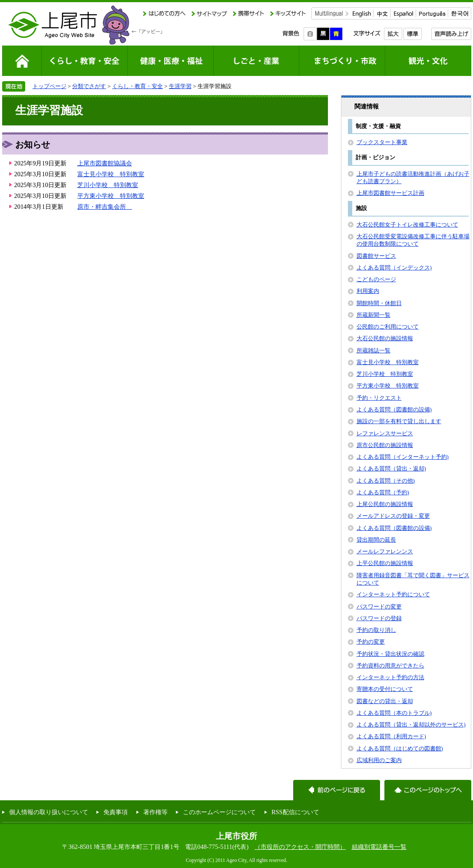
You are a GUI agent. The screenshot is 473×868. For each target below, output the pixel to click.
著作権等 (155, 812)
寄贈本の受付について (385, 689)
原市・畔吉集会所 (105, 207)
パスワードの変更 (379, 607)
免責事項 (116, 812)
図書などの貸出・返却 (385, 701)
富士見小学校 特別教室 (111, 174)
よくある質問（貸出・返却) (391, 469)
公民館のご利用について (388, 327)
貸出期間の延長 (376, 540)
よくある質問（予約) (383, 492)
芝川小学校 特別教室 (108, 185)
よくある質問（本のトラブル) (394, 713)
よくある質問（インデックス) (394, 268)
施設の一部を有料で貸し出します (399, 421)
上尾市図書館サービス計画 (390, 193)
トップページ (50, 86)
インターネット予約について (393, 594)
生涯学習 (180, 86)
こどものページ (376, 279)
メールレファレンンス (385, 551)
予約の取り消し (376, 630)
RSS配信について (295, 812)
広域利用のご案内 (379, 760)
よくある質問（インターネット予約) (403, 457)
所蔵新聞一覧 (374, 315)
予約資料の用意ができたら (390, 666)
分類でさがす (89, 86)
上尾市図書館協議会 (105, 163)
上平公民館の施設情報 (385, 563)
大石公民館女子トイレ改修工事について (407, 225)
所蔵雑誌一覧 (374, 350)
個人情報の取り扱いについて (49, 812)
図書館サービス (376, 256)
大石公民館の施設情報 (385, 338)
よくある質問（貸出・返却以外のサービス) (411, 725)
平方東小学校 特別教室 (111, 196)
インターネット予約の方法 (390, 677)
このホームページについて (219, 812)
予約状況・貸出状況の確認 (390, 654)
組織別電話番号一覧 (379, 847)
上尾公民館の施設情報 (385, 504)
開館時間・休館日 (379, 303)
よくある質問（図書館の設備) (394, 409)
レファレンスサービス (385, 433)
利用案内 (368, 291)
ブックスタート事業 (382, 142)
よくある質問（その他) (386, 481)
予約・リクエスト (379, 398)
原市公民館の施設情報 (385, 445)
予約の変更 (371, 642)
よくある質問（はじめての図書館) (400, 748)
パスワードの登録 (379, 618)
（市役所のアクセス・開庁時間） (300, 847)
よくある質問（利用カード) (391, 736)
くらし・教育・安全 (137, 86)
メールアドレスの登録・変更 (393, 516)
